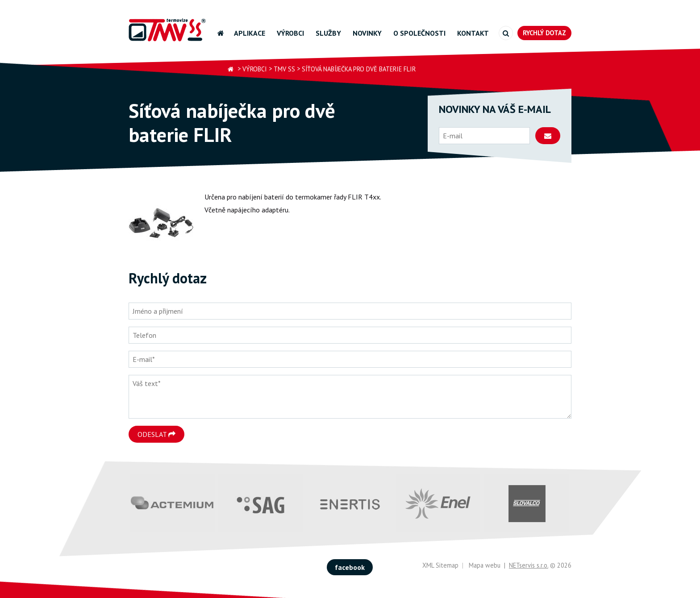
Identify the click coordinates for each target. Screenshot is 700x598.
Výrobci (290, 33)
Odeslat (156, 434)
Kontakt (473, 33)
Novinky (367, 33)
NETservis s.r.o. (529, 565)
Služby (328, 33)
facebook (350, 567)
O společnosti (419, 33)
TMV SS (284, 69)
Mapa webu (485, 565)
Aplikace (250, 33)
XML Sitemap (440, 565)
